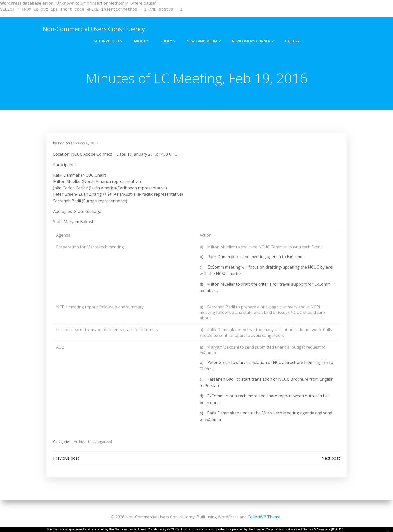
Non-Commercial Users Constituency (93, 28)
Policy (169, 40)
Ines (62, 144)
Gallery (292, 40)
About (142, 40)
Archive (80, 443)
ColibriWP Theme (264, 517)
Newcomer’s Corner (253, 40)
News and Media (204, 40)
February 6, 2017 (85, 144)
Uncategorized (100, 443)
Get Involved (109, 40)
